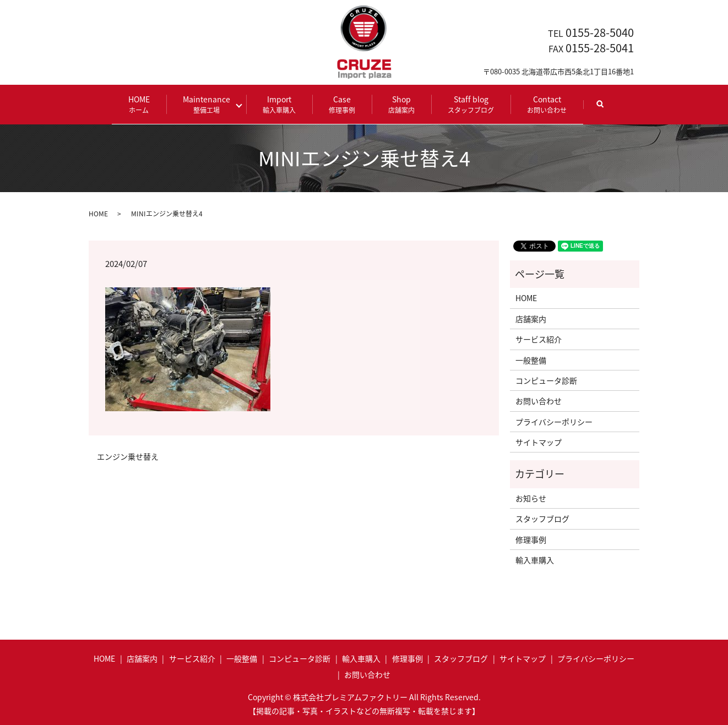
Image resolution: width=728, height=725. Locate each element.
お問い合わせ (539, 400)
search (604, 109)
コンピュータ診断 (546, 379)
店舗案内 (531, 318)
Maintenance (211, 104)
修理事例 (531, 538)
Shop (398, 104)
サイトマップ (539, 441)
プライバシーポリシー (554, 421)
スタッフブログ (542, 518)
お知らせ (531, 497)
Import (275, 104)
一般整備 (531, 359)
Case (338, 104)
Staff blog (467, 104)
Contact (543, 104)
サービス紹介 (539, 339)
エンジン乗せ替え (128, 456)
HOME (143, 104)
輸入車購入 (535, 559)
